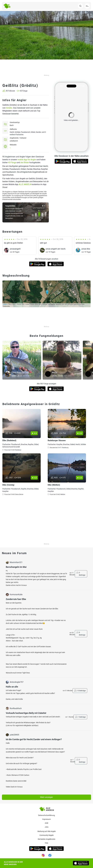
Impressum (46, 819)
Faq (46, 843)
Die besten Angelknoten (47, 839)
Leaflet (5, 304)
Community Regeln (47, 835)
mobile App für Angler (27, 160)
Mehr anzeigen (46, 797)
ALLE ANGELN (25, 184)
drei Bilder (25, 163)
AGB (46, 823)
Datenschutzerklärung (46, 815)
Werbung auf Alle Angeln (47, 831)
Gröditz (9, 108)
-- (10, 148)
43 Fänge (12, 163)
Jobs (47, 827)
